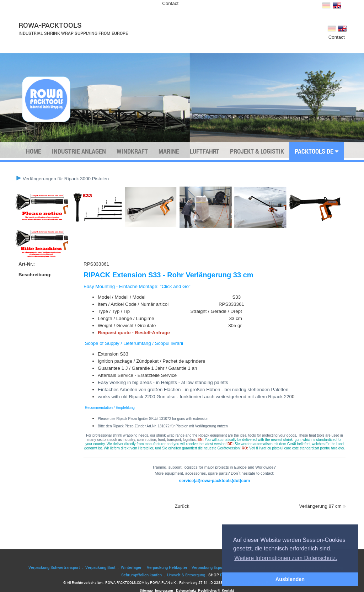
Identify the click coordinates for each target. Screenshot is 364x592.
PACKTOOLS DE (317, 151)
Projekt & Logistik (257, 151)
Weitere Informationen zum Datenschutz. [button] (286, 558)
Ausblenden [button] (290, 579)
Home (34, 151)
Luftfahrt (205, 151)
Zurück (182, 506)
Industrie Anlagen (79, 151)
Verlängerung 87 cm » (322, 506)
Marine (169, 151)
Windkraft (132, 151)
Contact (170, 3)
